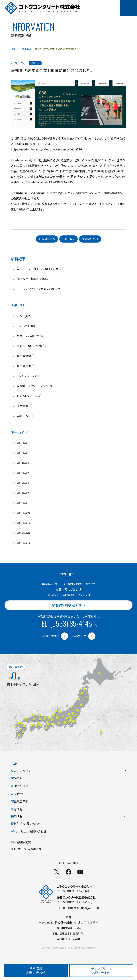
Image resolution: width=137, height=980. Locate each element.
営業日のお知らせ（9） (30, 336)
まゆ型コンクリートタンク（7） (35, 386)
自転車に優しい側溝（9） (32, 346)
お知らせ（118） (26, 326)
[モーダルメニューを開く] (128, 8)
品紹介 (17, 778)
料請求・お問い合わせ (26, 824)
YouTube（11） (26, 416)
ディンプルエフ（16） (29, 376)
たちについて (68, 771)
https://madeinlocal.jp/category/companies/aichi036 (46, 149)
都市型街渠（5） (26, 366)
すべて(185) (24, 316)
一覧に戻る (69, 239)
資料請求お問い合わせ (36, 971)
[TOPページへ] (42, 8)
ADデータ (18, 793)
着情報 (17, 809)
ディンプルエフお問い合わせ (101, 971)
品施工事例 (20, 801)
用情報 (68, 816)
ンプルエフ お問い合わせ (29, 831)
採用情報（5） (25, 406)
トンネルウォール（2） (29, 396)
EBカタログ (19, 786)
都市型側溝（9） (26, 356)
